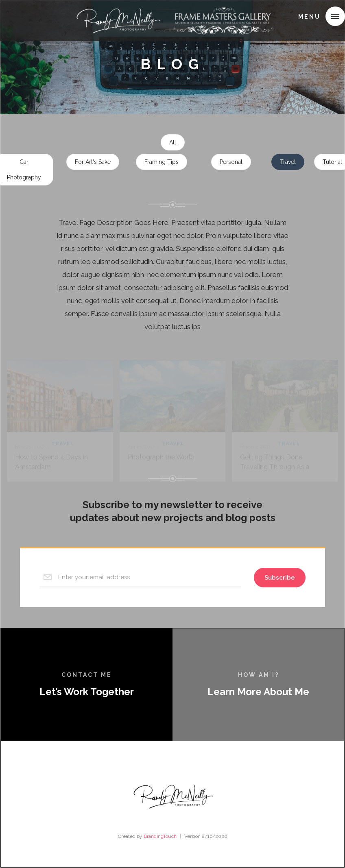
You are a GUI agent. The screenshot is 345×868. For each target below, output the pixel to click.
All (173, 143)
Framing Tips (162, 162)
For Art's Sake (93, 162)
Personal (231, 162)
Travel (288, 162)
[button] (335, 16)
